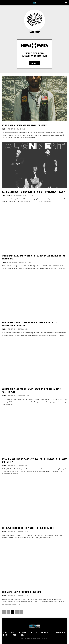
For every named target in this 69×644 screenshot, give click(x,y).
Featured (5, 262)
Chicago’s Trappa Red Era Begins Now (22, 592)
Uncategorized (7, 195)
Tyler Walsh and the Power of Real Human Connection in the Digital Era (34, 257)
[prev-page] (4, 612)
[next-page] (21, 612)
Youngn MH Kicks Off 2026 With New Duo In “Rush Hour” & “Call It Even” (32, 391)
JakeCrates (11, 129)
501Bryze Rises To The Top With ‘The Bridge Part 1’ (28, 528)
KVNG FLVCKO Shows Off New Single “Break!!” (25, 125)
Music (4, 129)
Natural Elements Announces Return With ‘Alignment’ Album (34, 192)
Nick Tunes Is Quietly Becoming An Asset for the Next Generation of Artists (29, 324)
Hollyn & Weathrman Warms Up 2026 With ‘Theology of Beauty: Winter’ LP (34, 460)
